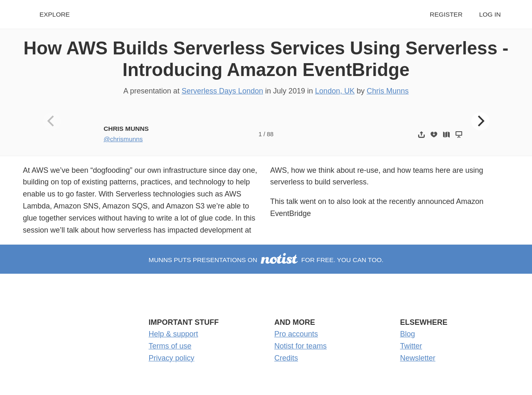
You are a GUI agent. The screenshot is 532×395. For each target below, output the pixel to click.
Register (446, 14)
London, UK (335, 91)
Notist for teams (300, 346)
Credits (286, 358)
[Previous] (52, 121)
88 (270, 134)
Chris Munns (388, 91)
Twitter (411, 346)
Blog (408, 334)
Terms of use (170, 346)
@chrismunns (123, 139)
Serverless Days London (222, 91)
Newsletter (418, 358)
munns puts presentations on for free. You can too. (266, 260)
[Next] (480, 121)
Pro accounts (296, 334)
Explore (55, 14)
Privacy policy (172, 358)
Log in (490, 14)
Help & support (174, 334)
